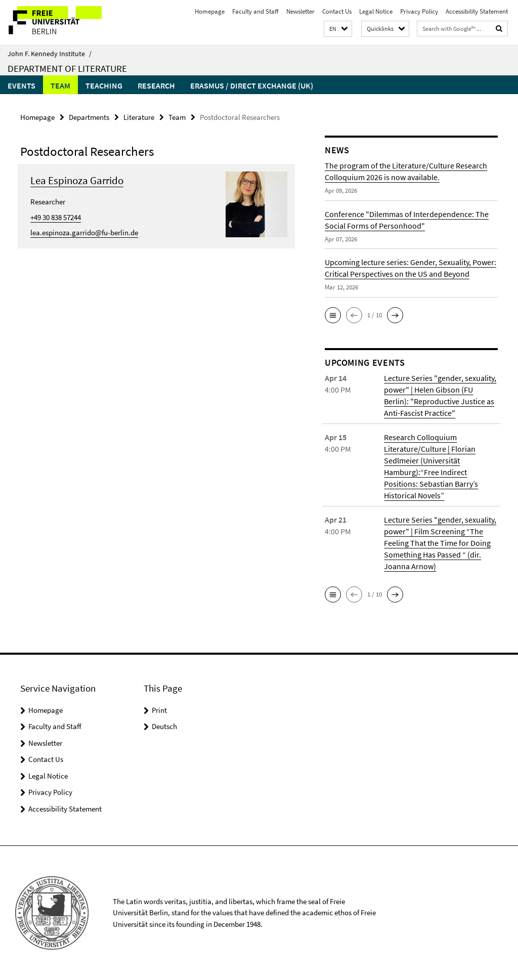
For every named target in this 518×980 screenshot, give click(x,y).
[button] (338, 29)
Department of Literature (67, 68)
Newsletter (300, 11)
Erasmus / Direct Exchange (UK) (252, 86)
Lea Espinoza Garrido (77, 180)
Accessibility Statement (477, 11)
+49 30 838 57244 (56, 217)
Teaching (104, 86)
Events (21, 86)
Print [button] (159, 710)
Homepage (210, 11)
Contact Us (337, 11)
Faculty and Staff (255, 11)
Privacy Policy (419, 11)
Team (60, 86)
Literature (139, 117)
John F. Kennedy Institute (50, 54)
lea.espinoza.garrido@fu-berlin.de (84, 232)
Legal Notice (376, 11)
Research (156, 86)
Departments (89, 117)
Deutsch (164, 726)
